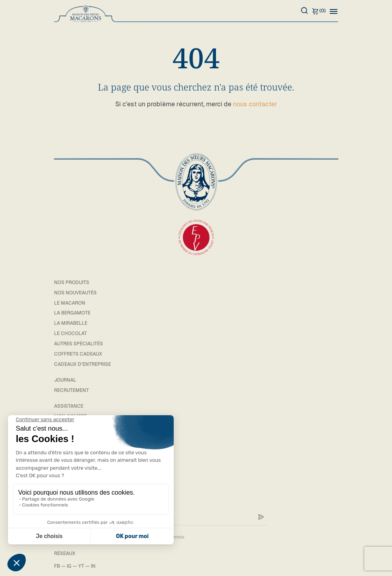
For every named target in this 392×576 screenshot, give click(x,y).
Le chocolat (70, 333)
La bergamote (72, 313)
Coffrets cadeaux (78, 354)
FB (57, 566)
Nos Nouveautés (75, 293)
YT (81, 566)
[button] (334, 11)
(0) (319, 11)
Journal (65, 380)
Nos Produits (72, 282)
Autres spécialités (79, 344)
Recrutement (71, 390)
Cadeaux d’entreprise (83, 364)
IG (69, 566)
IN (93, 566)
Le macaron (70, 303)
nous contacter (255, 104)
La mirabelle (71, 323)
